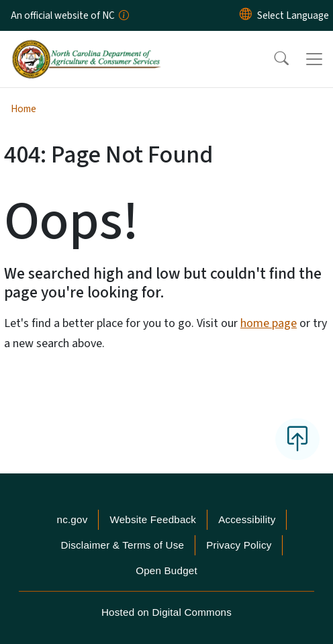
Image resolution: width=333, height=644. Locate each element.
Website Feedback (153, 519)
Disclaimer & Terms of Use (123, 545)
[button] (273, 59)
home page (269, 323)
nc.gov (73, 519)
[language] (293, 15)
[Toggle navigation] (314, 59)
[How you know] (123, 15)
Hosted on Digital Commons (166, 612)
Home (23, 109)
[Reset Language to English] (246, 15)
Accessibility (247, 519)
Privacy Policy (239, 545)
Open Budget (166, 570)
